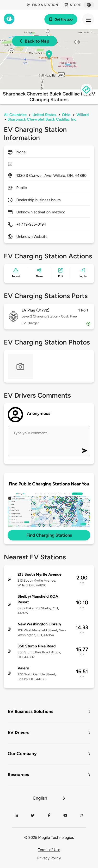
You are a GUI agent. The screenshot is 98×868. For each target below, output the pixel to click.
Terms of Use (49, 850)
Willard (83, 115)
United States (44, 115)
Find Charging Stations (49, 535)
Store (72, 5)
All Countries (15, 115)
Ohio (66, 115)
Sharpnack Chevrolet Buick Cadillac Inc (42, 119)
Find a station (42, 5)
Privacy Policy (49, 858)
